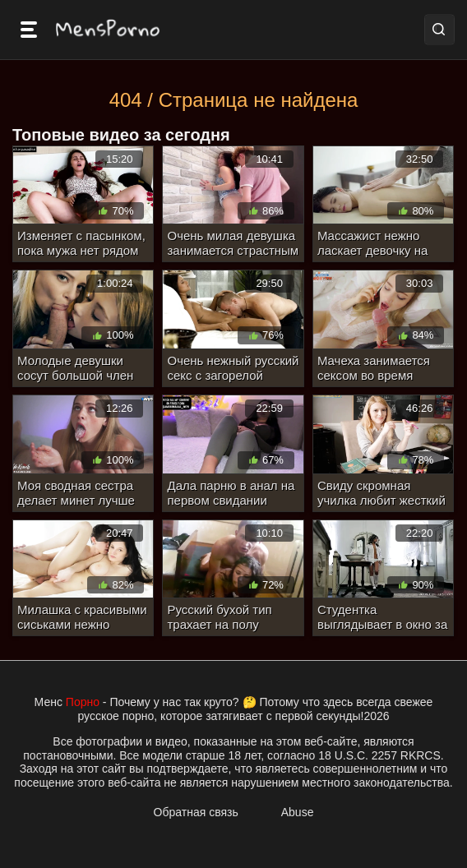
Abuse (298, 812)
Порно (83, 702)
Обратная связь (196, 812)
